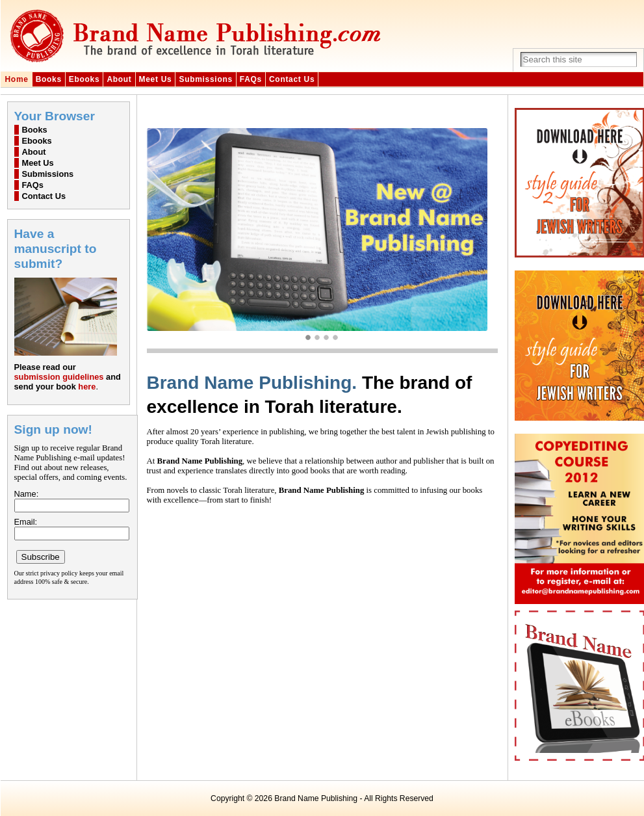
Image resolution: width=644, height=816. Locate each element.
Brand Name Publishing (316, 798)
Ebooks (84, 79)
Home (17, 79)
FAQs (251, 79)
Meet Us (156, 79)
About (119, 79)
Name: (27, 494)
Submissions (205, 79)
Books (49, 79)
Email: (26, 522)
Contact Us (292, 79)
